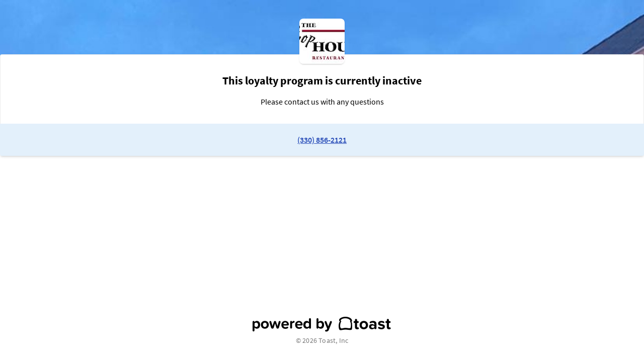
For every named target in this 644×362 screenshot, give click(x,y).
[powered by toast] (322, 324)
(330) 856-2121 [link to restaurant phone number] (322, 140)
